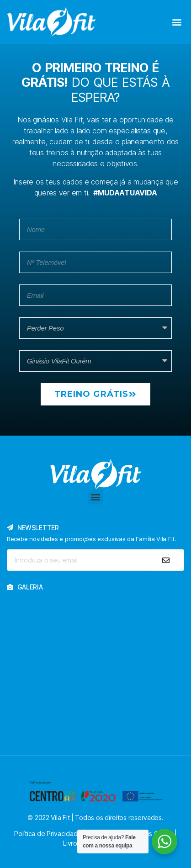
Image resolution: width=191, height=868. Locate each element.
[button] (177, 22)
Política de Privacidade (48, 834)
